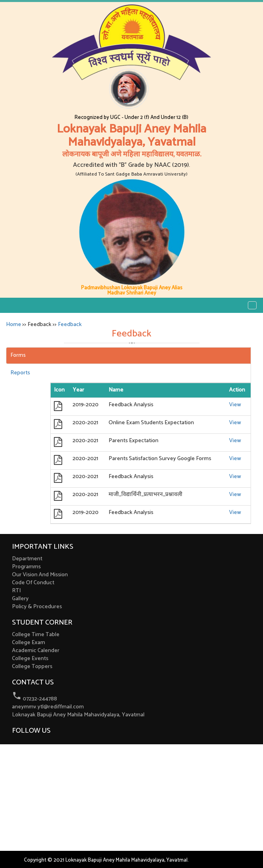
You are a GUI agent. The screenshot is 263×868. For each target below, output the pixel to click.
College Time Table (36, 635)
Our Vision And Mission (40, 575)
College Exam (29, 643)
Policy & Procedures (37, 607)
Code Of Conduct (33, 583)
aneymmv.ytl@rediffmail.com (48, 707)
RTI (16, 591)
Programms (26, 567)
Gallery (20, 599)
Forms (18, 355)
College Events (30, 659)
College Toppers (32, 667)
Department (27, 559)
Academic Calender (36, 651)
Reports (20, 373)
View (235, 405)
